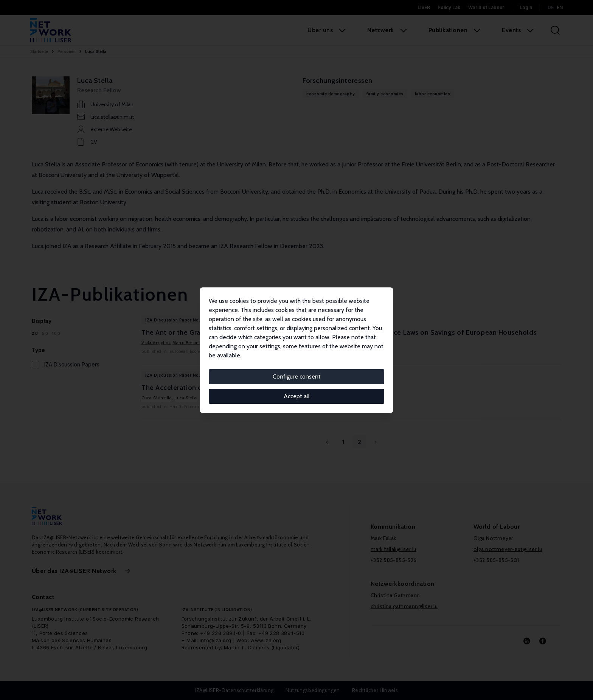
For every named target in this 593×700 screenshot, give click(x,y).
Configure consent (297, 376)
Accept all (297, 396)
